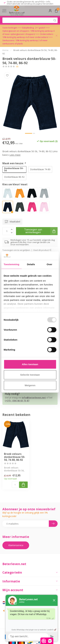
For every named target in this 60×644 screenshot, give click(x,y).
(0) (17, 66)
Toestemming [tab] (12, 264)
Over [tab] (50, 264)
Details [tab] (31, 264)
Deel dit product (42, 250)
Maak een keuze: (14, 163)
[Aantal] (15, 485)
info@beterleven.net (34, 398)
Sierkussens (8, 40)
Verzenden (48, 4)
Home (5, 50)
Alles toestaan (30, 364)
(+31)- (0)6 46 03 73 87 (17, 401)
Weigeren (30, 385)
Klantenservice (16, 545)
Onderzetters (47, 34)
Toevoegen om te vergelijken (16, 250)
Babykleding (28, 28)
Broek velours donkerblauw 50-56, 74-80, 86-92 (15, 457)
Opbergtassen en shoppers (16, 31)
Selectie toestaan (30, 375)
